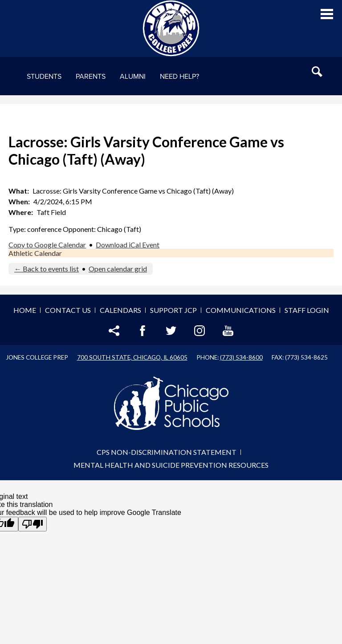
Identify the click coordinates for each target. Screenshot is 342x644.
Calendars (120, 310)
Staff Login (307, 310)
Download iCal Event (128, 245)
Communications (241, 310)
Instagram (199, 331)
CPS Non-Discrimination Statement (167, 452)
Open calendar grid (118, 269)
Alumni (133, 77)
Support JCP (173, 310)
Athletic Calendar (35, 253)
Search (317, 72)
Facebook (142, 331)
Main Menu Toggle (327, 14)
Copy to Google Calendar (47, 245)
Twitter (171, 331)
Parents (91, 77)
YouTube (228, 331)
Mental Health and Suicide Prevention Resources (171, 465)
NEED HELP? (179, 77)
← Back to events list (47, 269)
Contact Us (68, 310)
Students (44, 77)
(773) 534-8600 (241, 357)
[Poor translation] (33, 524)
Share (114, 331)
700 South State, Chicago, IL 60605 (132, 357)
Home (25, 310)
